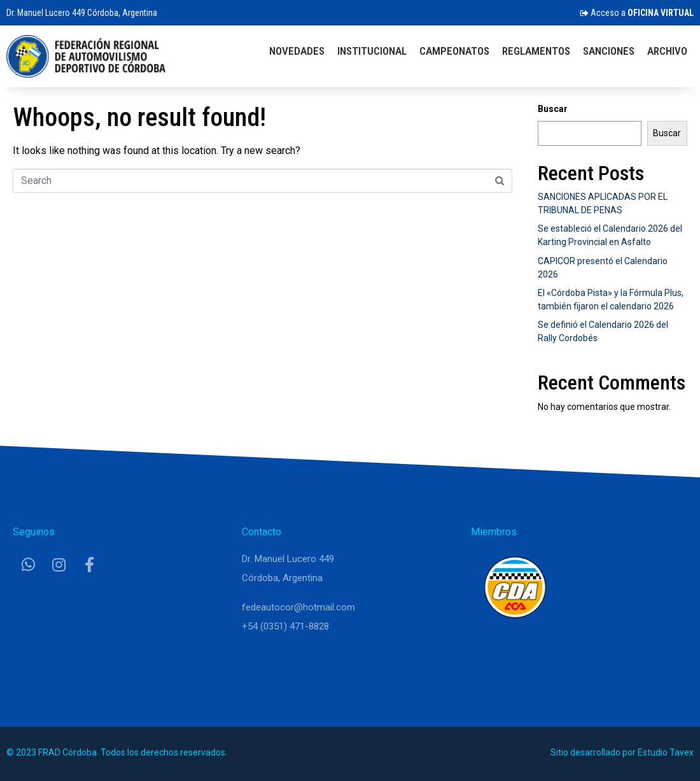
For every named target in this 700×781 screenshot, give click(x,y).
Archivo (667, 51)
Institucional (372, 51)
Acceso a (637, 13)
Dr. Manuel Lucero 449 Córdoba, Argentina (82, 13)
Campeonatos (454, 51)
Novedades (297, 51)
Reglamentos (536, 51)
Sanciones (609, 51)
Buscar (553, 109)
